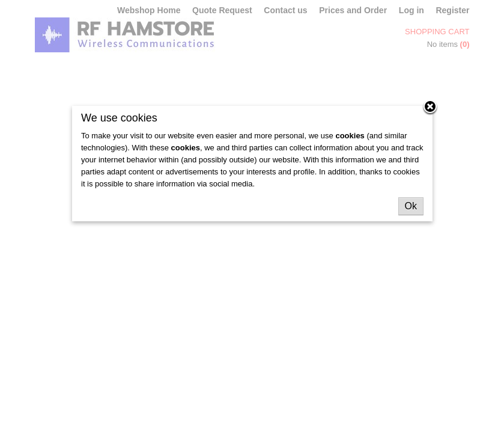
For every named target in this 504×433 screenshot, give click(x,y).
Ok (411, 206)
